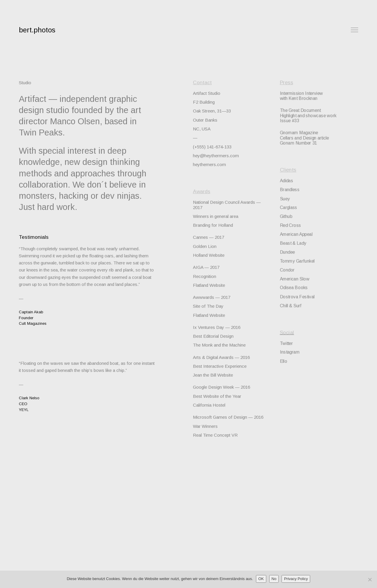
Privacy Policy (296, 579)
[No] (370, 579)
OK (261, 579)
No (274, 579)
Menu (354, 30)
